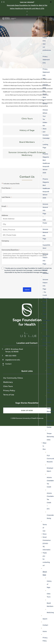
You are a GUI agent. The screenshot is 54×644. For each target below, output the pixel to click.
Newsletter (46, 336)
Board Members (27, 142)
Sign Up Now (27, 410)
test (44, 78)
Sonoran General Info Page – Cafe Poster (45, 213)
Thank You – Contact (45, 327)
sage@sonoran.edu (13, 360)
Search (45, 619)
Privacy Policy (9, 390)
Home (45, 631)
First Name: (7, 188)
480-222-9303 (11, 356)
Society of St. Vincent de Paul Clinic (49, 383)
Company (5, 241)
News (45, 534)
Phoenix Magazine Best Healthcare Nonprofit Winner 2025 (46, 163)
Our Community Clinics (47, 342)
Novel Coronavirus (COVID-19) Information (47, 543)
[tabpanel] (27, 42)
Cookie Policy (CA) (45, 37)
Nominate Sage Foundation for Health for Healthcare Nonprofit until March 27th (27, 7)
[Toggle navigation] (50, 19)
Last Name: (7, 197)
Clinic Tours (27, 118)
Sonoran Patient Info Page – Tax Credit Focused (46, 289)
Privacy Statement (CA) (46, 59)
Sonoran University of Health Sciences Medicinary (27, 154)
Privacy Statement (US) (46, 72)
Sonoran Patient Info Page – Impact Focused (46, 264)
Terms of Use (9, 395)
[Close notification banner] (27, 15)
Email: (5, 206)
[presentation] (17, 281)
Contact (45, 625)
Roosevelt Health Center (50, 424)
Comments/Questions (11, 250)
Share (45, 129)
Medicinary (8, 382)
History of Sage (27, 130)
